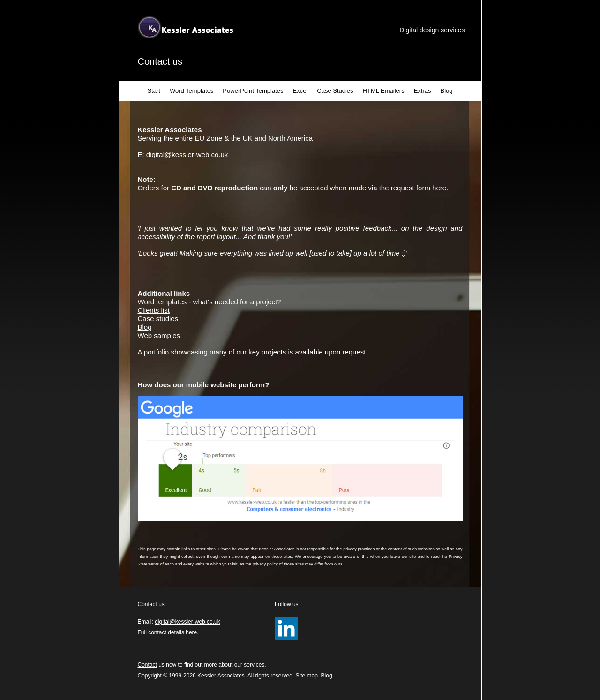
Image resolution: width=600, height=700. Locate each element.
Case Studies (335, 91)
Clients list (154, 310)
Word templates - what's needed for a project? (210, 302)
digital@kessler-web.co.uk (187, 154)
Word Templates (191, 91)
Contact (147, 665)
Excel (300, 91)
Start (154, 91)
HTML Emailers (384, 91)
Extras (423, 91)
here (439, 188)
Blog (447, 91)
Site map (307, 676)
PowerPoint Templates (253, 91)
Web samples (159, 335)
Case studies (158, 319)
